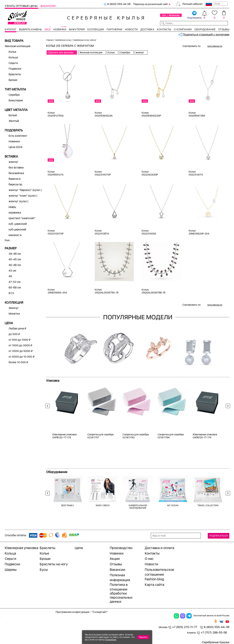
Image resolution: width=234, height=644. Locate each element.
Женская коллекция (18, 46)
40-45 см (15, 259)
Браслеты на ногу (54, 564)
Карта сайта (155, 585)
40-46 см (15, 265)
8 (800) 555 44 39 (117, 4)
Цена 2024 (15, 147)
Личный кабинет (192, 4)
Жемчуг (14, 308)
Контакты (164, 29)
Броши (13, 80)
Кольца (13, 57)
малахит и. (15, 235)
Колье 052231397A (102, 232)
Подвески (15, 69)
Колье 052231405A (149, 232)
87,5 (11, 293)
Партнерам (114, 29)
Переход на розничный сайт (151, 4)
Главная (49, 40)
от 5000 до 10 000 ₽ (22, 357)
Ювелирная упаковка (21, 548)
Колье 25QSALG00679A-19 (107, 291)
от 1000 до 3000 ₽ (20, 345)
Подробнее (111, 640)
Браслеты (15, 74)
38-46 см (15, 254)
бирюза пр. (16, 184)
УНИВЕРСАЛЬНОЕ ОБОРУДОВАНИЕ (138, 507)
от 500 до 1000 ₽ (20, 340)
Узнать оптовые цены (21, 6)
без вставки (16, 167)
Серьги (13, 63)
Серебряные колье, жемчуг (85, 40)
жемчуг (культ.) (19, 201)
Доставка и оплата (160, 548)
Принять (143, 637)
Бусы (44, 570)
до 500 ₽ (14, 334)
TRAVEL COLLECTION (208, 505)
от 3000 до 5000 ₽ (21, 351)
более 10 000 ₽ (18, 362)
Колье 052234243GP (150, 173)
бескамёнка (16, 173)
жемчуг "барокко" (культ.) (25, 190)
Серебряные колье (63, 40)
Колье (12, 52)
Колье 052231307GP (56, 232)
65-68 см (15, 287)
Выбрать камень (30, 29)
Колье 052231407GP (103, 173)
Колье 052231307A (196, 173)
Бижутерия (77, 29)
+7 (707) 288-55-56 (212, 633)
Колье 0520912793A (56, 114)
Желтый (14, 121)
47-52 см (15, 282)
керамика (15, 213)
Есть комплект (18, 136)
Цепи (79, 548)
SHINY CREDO (103, 505)
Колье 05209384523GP (151, 114)
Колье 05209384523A (104, 114)
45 (10, 276)
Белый (13, 115)
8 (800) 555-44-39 (215, 627)
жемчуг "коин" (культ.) (23, 196)
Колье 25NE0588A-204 (57, 291)
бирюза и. (15, 179)
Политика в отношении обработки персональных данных (121, 593)
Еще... (8, 240)
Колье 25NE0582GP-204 (199, 232)
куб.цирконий (17, 229)
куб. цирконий (18, 224)
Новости (131, 29)
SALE (48, 29)
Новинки (60, 29)
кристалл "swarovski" (22, 218)
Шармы (11, 570)
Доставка (147, 29)
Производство (121, 548)
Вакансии (48, 6)
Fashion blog (154, 579)
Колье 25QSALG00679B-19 (153, 291)
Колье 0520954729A (197, 114)
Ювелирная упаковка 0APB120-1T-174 (64, 436)
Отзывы (224, 29)
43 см (12, 271)
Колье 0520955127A (56, 173)
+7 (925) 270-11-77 (183, 627)
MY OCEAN (173, 505)
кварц (12, 207)
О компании (183, 29)
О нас (149, 559)
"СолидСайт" (100, 612)
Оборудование (205, 29)
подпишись (194, 15)
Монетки (14, 314)
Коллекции (96, 29)
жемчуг (14, 162)
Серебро (14, 95)
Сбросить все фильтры (60, 52)
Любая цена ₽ (17, 328)
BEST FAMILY (68, 505)
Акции (115, 559)
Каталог (11, 29)
